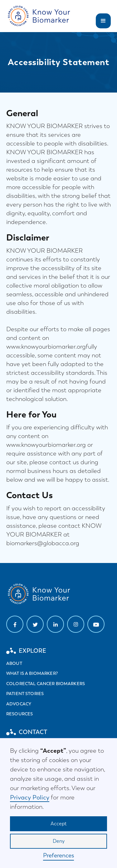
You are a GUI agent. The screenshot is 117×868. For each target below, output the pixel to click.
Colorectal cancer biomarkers (46, 684)
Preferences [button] (58, 855)
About (14, 663)
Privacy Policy (30, 797)
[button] (103, 21)
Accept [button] (58, 824)
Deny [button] (59, 841)
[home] (40, 16)
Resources (19, 714)
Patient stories (25, 694)
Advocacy (19, 704)
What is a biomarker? (32, 673)
